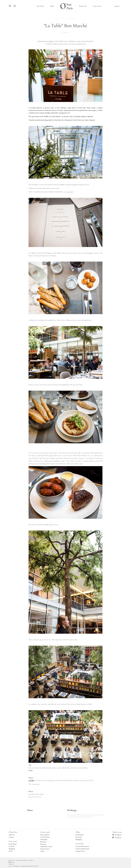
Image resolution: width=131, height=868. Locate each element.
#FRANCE (90, 817)
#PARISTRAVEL (89, 815)
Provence (43, 844)
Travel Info (79, 844)
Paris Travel (40, 6)
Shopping (12, 849)
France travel (45, 832)
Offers (52, 6)
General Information (82, 846)
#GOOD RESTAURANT (74, 817)
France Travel (97, 6)
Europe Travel (80, 851)
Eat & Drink (72, 18)
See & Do (12, 846)
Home (58, 18)
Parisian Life (83, 6)
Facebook (117, 838)
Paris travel (13, 841)
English (117, 6)
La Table (31, 780)
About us (12, 835)
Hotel (11, 851)
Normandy (44, 839)
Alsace (42, 851)
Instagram (117, 835)
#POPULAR (81, 815)
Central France (45, 837)
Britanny (43, 842)
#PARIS (84, 817)
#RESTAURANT (72, 815)
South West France (46, 846)
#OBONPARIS (99, 815)
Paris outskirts (45, 835)
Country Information (82, 849)
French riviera (45, 849)
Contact (11, 837)
